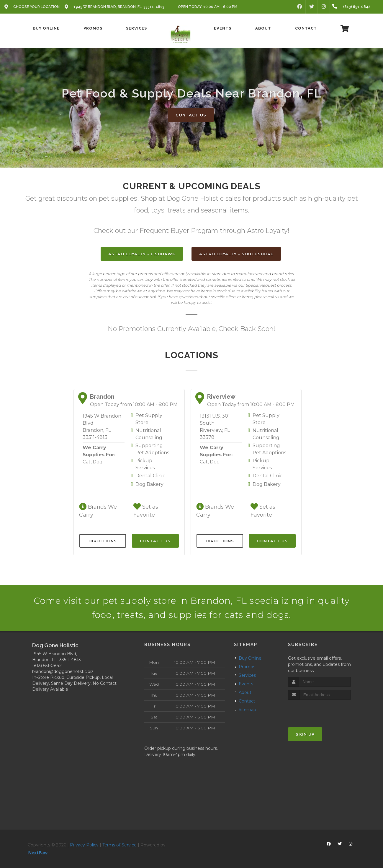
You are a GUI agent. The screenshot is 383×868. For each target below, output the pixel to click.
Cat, (87, 462)
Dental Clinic (150, 476)
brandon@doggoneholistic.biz (63, 671)
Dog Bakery (149, 484)
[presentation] (319, 711)
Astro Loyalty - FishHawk (142, 254)
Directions (103, 541)
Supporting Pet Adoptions (152, 449)
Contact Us (191, 115)
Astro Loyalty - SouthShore (236, 254)
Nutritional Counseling (149, 434)
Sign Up (305, 734)
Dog (98, 462)
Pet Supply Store (149, 419)
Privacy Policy (84, 845)
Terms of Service (120, 845)
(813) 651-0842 (47, 666)
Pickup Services (145, 464)
